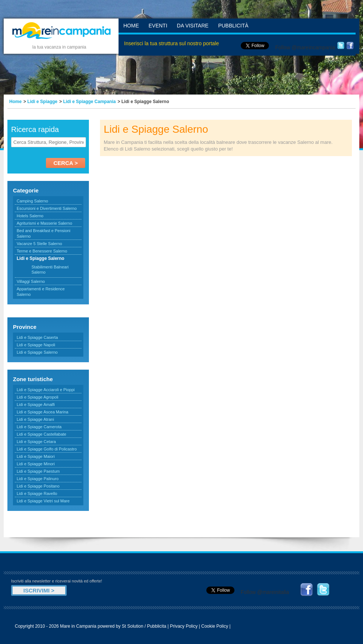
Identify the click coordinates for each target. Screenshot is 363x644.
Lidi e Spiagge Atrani (35, 419)
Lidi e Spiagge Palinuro (38, 479)
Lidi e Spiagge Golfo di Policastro (47, 449)
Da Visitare (193, 26)
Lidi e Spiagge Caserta (37, 337)
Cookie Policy (215, 626)
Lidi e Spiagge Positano (38, 486)
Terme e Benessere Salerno (42, 251)
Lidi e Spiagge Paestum (38, 471)
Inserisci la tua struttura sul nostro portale (171, 43)
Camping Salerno (32, 201)
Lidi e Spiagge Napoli (36, 345)
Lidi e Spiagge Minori (36, 464)
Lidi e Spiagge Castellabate (41, 434)
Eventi (158, 26)
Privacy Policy (184, 626)
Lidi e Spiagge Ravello (37, 493)
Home (131, 26)
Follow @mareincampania (305, 47)
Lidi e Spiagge (42, 102)
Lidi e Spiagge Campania (89, 102)
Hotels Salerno (30, 216)
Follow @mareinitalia (265, 592)
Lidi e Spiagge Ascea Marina (42, 412)
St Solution (133, 626)
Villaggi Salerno (31, 281)
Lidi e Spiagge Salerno (37, 352)
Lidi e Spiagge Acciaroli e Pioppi (46, 390)
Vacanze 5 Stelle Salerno (39, 244)
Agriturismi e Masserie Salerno (44, 223)
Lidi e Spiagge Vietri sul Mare (43, 501)
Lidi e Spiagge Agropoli (38, 397)
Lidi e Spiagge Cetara (36, 442)
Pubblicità (233, 26)
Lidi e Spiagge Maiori (36, 456)
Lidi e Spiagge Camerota (39, 427)
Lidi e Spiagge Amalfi (36, 404)
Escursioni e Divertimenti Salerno (47, 208)
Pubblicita (157, 626)
